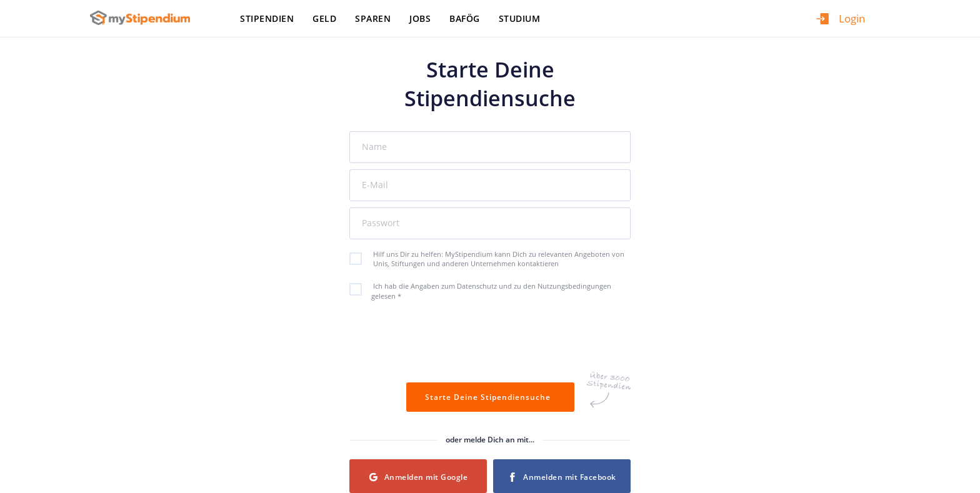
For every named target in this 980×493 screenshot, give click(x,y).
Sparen (373, 18)
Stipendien (267, 18)
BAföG (465, 18)
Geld (324, 18)
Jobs (420, 18)
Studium (520, 18)
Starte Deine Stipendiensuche (490, 397)
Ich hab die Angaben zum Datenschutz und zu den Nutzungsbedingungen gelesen (487, 291)
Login (852, 18)
